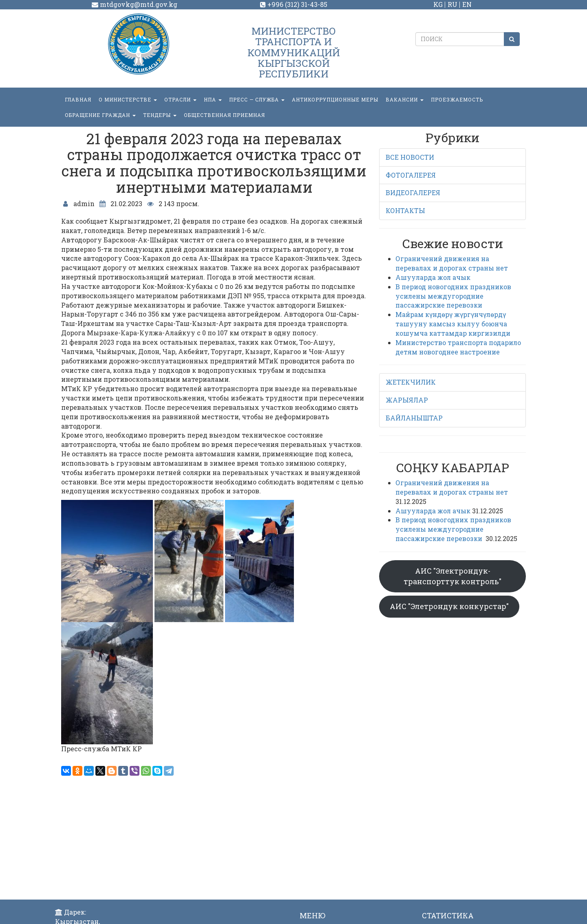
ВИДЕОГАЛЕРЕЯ (413, 192)
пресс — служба (257, 99)
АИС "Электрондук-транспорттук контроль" (452, 576)
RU (452, 4)
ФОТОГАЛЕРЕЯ (411, 175)
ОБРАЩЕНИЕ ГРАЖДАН (100, 115)
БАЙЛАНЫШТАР (414, 418)
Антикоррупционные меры (335, 99)
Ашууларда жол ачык (433, 277)
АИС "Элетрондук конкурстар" (449, 606)
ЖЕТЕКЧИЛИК (411, 382)
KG (438, 4)
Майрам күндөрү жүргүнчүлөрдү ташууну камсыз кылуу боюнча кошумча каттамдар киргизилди (453, 324)
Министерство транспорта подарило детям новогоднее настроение (458, 347)
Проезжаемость (457, 99)
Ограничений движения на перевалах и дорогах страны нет (452, 263)
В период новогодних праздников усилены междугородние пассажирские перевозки (453, 296)
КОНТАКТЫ (405, 210)
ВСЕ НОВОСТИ (410, 157)
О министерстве (128, 99)
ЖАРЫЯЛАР (407, 400)
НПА (213, 99)
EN (467, 4)
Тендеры (160, 115)
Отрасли (180, 99)
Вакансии (405, 99)
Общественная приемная (224, 115)
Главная (78, 99)
